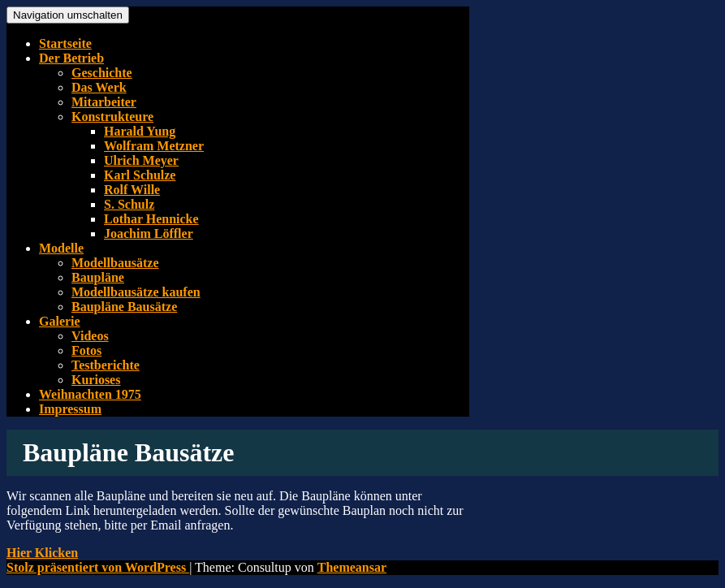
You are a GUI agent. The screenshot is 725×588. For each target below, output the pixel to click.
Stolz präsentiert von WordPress (98, 567)
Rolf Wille (132, 190)
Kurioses (96, 380)
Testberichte (106, 365)
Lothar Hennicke (151, 219)
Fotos (86, 350)
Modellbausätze (115, 263)
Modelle (61, 248)
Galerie (60, 321)
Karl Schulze (140, 175)
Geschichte (102, 73)
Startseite (65, 43)
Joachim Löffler (149, 233)
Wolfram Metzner (154, 146)
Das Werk (99, 87)
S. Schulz (129, 204)
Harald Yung (140, 131)
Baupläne (98, 277)
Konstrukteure (112, 117)
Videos (90, 336)
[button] (42, 553)
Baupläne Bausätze (124, 307)
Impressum (70, 409)
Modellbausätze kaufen (136, 292)
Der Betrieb (71, 58)
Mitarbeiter (104, 102)
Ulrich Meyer (141, 160)
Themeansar (352, 567)
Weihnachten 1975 (90, 394)
